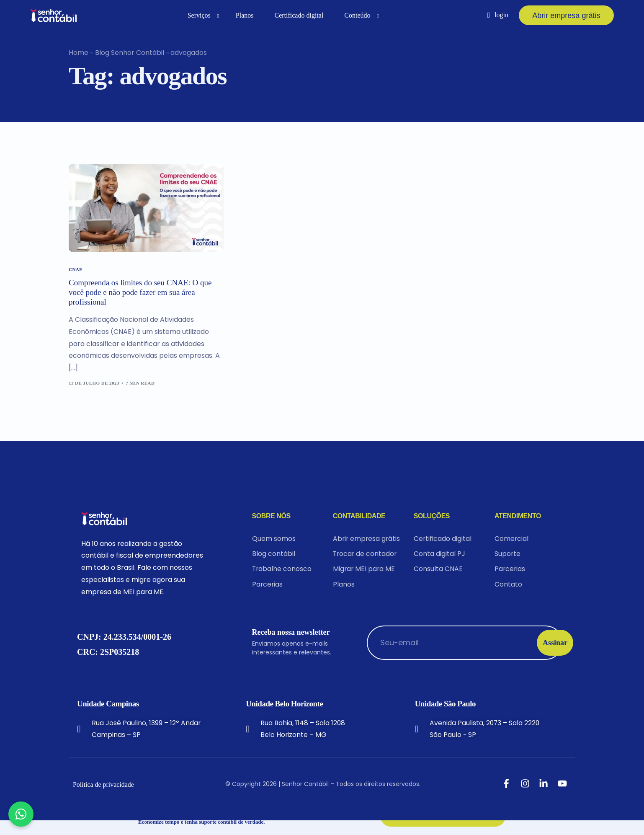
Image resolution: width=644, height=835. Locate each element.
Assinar (535, 657)
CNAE (76, 270)
